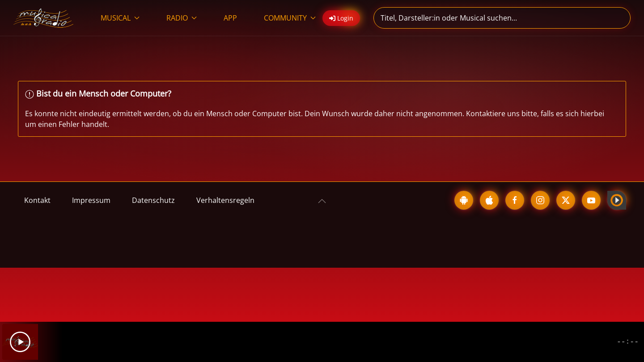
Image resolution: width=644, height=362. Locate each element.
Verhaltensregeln (225, 200)
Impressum (91, 200)
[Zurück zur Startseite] (44, 18)
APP (230, 18)
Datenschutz (153, 200)
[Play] (20, 342)
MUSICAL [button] (120, 18)
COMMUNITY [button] (290, 18)
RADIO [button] (182, 18)
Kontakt (37, 200)
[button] (322, 201)
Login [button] (341, 18)
